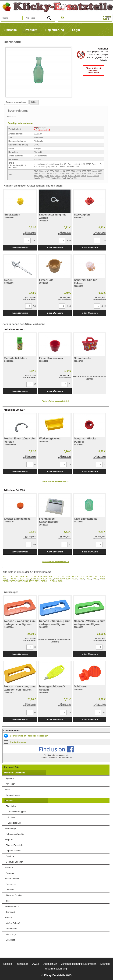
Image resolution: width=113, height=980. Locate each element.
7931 (58, 178)
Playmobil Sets (12, 767)
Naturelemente (13, 879)
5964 (41, 176)
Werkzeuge (11, 934)
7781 (53, 178)
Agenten (10, 778)
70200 (77, 176)
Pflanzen (10, 890)
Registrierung (55, 30)
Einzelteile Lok (14, 823)
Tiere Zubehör (12, 906)
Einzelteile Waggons (17, 812)
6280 (52, 176)
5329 (94, 173)
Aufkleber (10, 784)
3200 (41, 171)
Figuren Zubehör (14, 851)
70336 (37, 178)
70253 (96, 176)
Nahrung (10, 873)
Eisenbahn (11, 806)
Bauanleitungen (13, 795)
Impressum (22, 964)
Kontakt (8, 964)
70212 (90, 176)
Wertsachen (11, 929)
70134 (64, 176)
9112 (64, 178)
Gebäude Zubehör (14, 862)
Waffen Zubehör (13, 923)
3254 (63, 171)
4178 (36, 173)
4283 (47, 173)
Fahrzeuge (11, 828)
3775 (79, 171)
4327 (57, 173)
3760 (73, 171)
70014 (58, 176)
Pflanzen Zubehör (14, 895)
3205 (57, 171)
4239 (41, 173)
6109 (47, 176)
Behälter (10, 801)
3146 (36, 171)
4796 (68, 173)
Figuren (9, 840)
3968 (100, 171)
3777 (84, 171)
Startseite (10, 30)
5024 (79, 173)
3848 (94, 171)
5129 (84, 173)
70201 (83, 176)
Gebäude (10, 856)
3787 (89, 171)
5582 (36, 176)
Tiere (8, 901)
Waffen (9, 918)
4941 (73, 173)
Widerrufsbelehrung (56, 969)
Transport (10, 912)
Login (76, 30)
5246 (89, 173)
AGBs (36, 964)
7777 (48, 178)
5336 (100, 173)
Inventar (10, 867)
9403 (74, 178)
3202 (47, 171)
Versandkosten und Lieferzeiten (79, 964)
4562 (63, 173)
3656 (68, 171)
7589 (42, 178)
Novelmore (11, 884)
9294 (69, 178)
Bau (8, 789)
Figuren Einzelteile (14, 845)
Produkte (31, 30)
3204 (52, 171)
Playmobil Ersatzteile (15, 773)
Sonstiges (10, 940)
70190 (71, 176)
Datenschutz (50, 964)
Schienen (12, 817)
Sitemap (105, 964)
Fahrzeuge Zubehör (15, 834)
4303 (52, 173)
